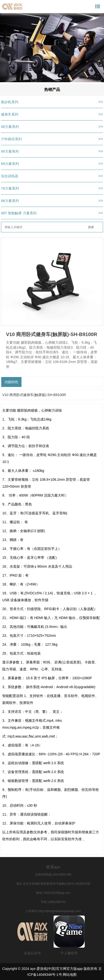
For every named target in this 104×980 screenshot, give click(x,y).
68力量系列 (10, 127)
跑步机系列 (10, 102)
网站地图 (70, 975)
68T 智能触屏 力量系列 (19, 213)
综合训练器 (10, 176)
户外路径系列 (11, 139)
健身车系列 (10, 114)
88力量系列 (10, 201)
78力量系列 (10, 188)
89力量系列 (10, 151)
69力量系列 (10, 164)
